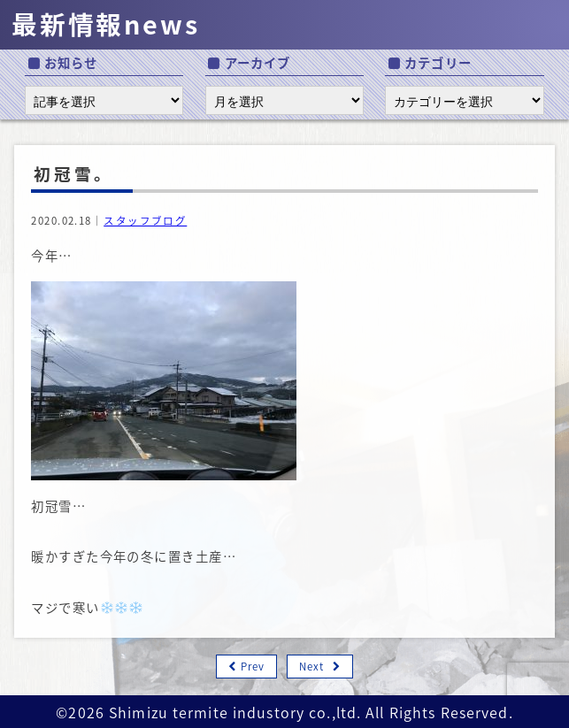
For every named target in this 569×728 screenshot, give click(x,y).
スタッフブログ (145, 221)
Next (311, 667)
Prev (253, 667)
